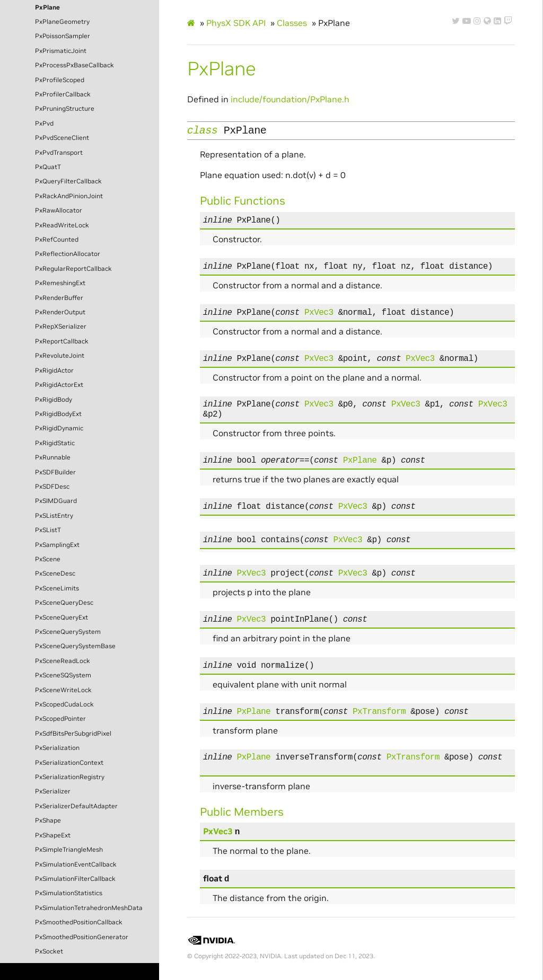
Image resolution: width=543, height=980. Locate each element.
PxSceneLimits (57, 588)
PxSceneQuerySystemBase (75, 646)
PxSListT (48, 530)
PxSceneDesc (55, 573)
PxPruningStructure (65, 109)
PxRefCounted (57, 240)
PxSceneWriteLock (63, 690)
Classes (292, 23)
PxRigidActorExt (59, 385)
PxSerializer (53, 791)
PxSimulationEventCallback (76, 864)
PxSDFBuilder (55, 472)
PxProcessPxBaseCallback (75, 65)
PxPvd (44, 123)
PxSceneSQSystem (63, 675)
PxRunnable (53, 457)
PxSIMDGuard (56, 501)
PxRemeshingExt (60, 283)
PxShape (48, 820)
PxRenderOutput (60, 312)
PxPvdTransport (59, 153)
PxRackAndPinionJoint (69, 196)
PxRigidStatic (55, 443)
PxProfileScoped (60, 80)
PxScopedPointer (60, 719)
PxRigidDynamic (59, 428)
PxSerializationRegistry (70, 777)
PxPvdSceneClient (62, 138)
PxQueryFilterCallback (68, 181)
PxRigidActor (54, 370)
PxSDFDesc (52, 487)
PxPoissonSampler (63, 36)
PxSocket (49, 951)
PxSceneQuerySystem (68, 632)
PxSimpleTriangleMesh (69, 850)
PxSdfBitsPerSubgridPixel (73, 734)
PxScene (48, 559)
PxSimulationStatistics (69, 893)
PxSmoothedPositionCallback (79, 922)
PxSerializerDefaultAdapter (76, 806)
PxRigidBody (54, 400)
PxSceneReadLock (63, 661)
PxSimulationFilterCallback (75, 879)
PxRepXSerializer (61, 326)
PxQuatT (48, 167)
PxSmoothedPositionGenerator (82, 937)
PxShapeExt (53, 835)
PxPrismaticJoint (61, 51)
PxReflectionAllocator (68, 254)
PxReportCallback (62, 341)
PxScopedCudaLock (64, 704)
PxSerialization (57, 748)
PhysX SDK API (236, 23)
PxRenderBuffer (59, 298)
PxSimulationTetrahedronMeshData (89, 908)
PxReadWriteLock (62, 225)
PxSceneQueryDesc (64, 603)
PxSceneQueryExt (62, 617)
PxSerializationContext (69, 763)
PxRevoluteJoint (60, 356)
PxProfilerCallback (63, 94)
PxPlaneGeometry (62, 22)
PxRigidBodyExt (58, 414)
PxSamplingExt (57, 545)
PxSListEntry (54, 516)
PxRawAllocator (59, 210)
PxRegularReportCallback (73, 269)
